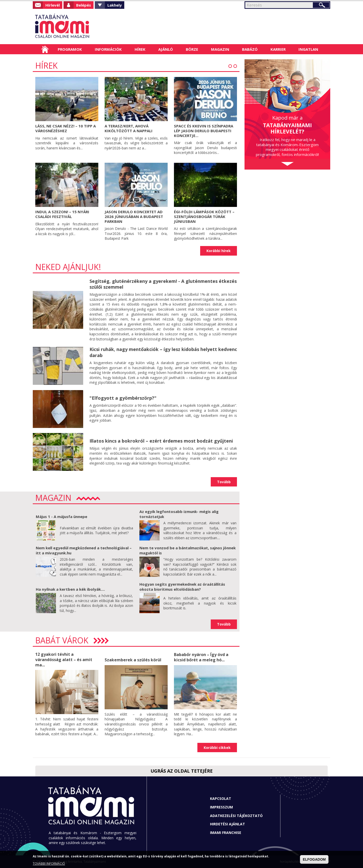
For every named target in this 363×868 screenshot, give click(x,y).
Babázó (250, 49)
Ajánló (166, 49)
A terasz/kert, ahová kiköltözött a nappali (129, 128)
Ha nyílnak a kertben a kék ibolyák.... (70, 589)
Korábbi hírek (219, 251)
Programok (70, 49)
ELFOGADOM (314, 859)
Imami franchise (226, 833)
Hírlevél (53, 5)
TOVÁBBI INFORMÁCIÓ (49, 864)
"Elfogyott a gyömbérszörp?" (123, 398)
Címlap (45, 49)
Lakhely (115, 5)
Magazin (220, 49)
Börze (192, 49)
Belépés (84, 5)
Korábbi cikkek (217, 748)
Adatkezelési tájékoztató (236, 816)
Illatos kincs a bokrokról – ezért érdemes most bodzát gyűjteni (161, 441)
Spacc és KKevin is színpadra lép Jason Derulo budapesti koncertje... (204, 131)
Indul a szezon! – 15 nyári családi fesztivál (62, 214)
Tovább (224, 482)
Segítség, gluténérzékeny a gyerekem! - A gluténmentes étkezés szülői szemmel (163, 284)
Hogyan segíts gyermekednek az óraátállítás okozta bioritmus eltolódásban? (182, 587)
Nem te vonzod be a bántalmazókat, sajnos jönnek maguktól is (188, 550)
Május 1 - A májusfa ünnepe (62, 517)
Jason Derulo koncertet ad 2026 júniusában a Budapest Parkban (134, 216)
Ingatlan (308, 49)
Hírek (140, 49)
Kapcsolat (221, 798)
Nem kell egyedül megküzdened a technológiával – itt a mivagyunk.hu (84, 550)
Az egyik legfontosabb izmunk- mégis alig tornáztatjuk (179, 514)
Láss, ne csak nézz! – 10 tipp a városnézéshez (66, 128)
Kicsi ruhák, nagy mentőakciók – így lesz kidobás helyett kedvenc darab (163, 352)
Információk (108, 49)
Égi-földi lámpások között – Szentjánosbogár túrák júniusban (204, 216)
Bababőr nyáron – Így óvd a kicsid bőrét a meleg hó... (201, 657)
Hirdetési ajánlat (228, 824)
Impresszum (221, 807)
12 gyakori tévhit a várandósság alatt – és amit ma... (64, 660)
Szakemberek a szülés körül (133, 660)
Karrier (278, 49)
